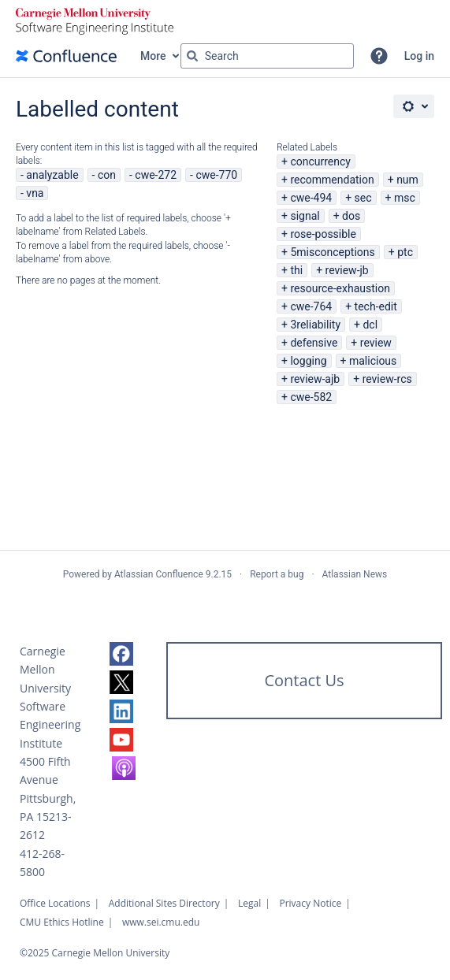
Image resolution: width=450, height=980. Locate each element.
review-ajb (315, 379)
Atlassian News (355, 574)
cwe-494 (311, 198)
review (376, 343)
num (407, 180)
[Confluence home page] (66, 56)
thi (296, 270)
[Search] (192, 56)
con (107, 175)
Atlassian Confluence (159, 574)
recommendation (332, 180)
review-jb (347, 270)
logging (308, 361)
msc (405, 198)
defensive (314, 343)
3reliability (315, 325)
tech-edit (376, 306)
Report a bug (277, 574)
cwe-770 (216, 175)
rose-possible (323, 234)
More (153, 56)
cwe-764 (311, 306)
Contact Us (304, 680)
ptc (405, 252)
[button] (379, 56)
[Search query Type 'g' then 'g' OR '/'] (267, 56)
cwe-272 (156, 175)
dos (351, 216)
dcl (370, 325)
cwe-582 (311, 397)
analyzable (52, 175)
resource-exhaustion (340, 288)
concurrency (320, 161)
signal (305, 216)
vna (35, 193)
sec (363, 198)
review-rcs (387, 379)
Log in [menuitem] (419, 56)
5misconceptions (332, 252)
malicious (373, 361)
